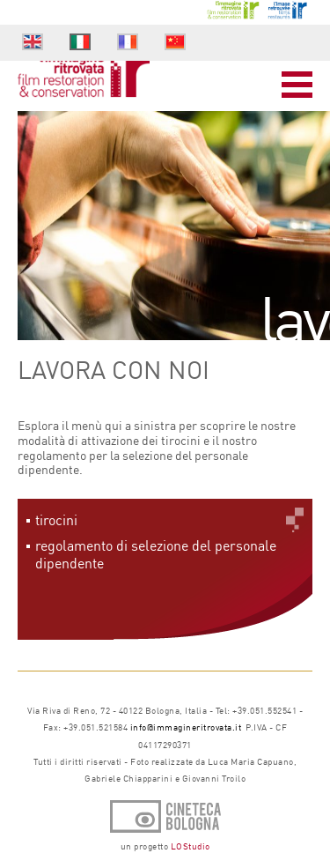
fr (128, 42)
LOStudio (191, 846)
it (80, 42)
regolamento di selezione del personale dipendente (156, 554)
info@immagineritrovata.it (186, 727)
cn (176, 44)
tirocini (56, 520)
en (33, 44)
